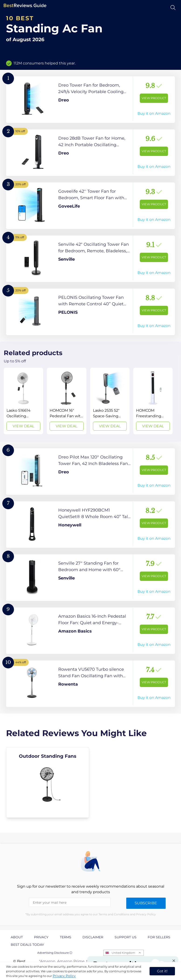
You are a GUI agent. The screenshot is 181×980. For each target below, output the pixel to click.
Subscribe (146, 903)
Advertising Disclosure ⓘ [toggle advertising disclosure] (55, 953)
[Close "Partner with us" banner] (174, 961)
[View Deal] (23, 401)
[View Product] (90, 100)
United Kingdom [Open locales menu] (123, 953)
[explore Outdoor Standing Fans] (48, 782)
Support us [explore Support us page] (126, 937)
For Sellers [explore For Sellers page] (159, 937)
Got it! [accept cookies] (162, 971)
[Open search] (173, 8)
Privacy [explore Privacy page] (41, 937)
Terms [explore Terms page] (66, 937)
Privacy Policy (64, 976)
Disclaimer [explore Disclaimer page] (93, 937)
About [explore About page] (17, 937)
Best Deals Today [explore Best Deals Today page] (27, 945)
